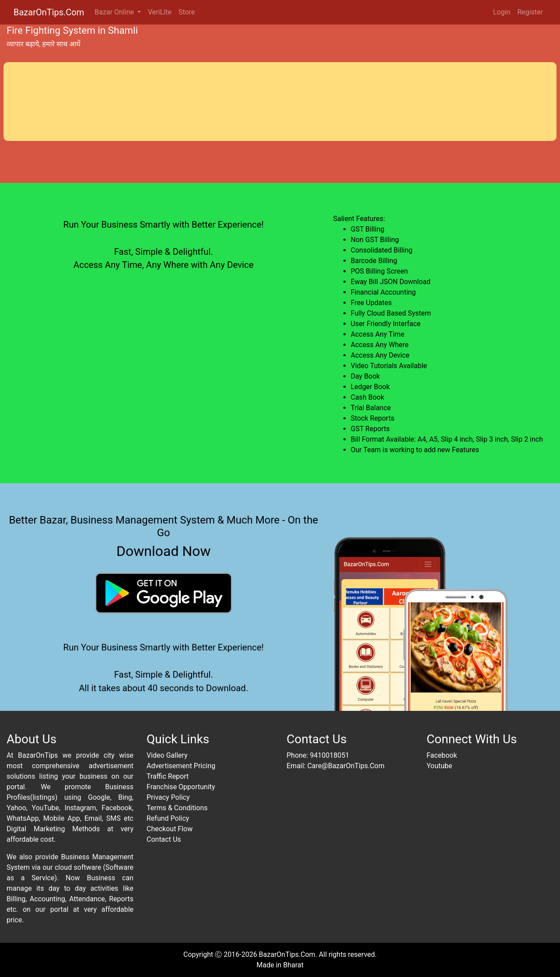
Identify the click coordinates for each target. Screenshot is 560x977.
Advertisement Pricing (181, 766)
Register (530, 12)
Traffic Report (168, 776)
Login (502, 12)
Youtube (439, 766)
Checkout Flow (170, 829)
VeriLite (160, 12)
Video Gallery (167, 755)
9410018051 (329, 755)
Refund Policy (168, 818)
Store (187, 12)
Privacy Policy (168, 797)
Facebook (442, 755)
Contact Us (164, 839)
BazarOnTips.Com (49, 12)
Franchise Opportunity (181, 787)
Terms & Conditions (177, 808)
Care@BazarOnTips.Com (346, 766)
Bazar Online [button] (115, 12)
